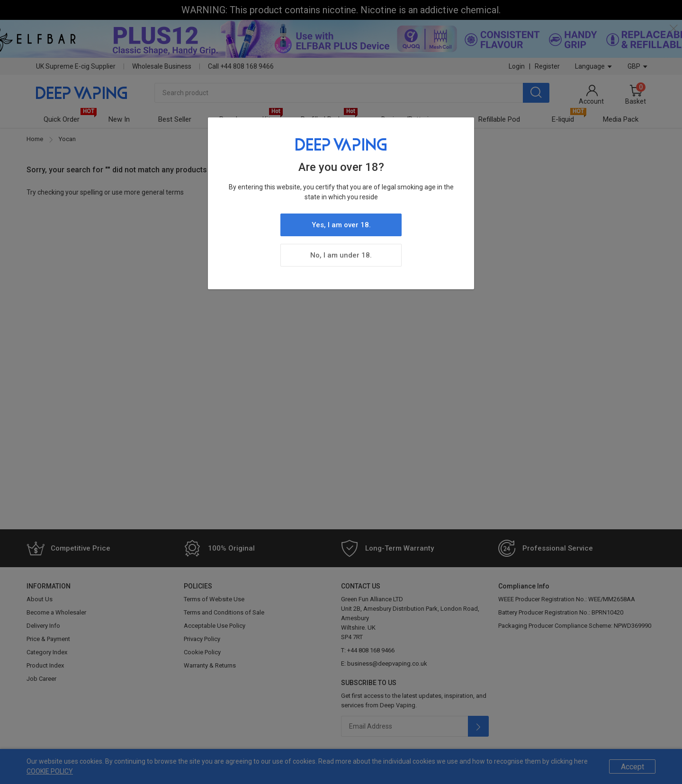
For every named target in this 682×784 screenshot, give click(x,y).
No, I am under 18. (341, 255)
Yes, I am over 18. (341, 225)
